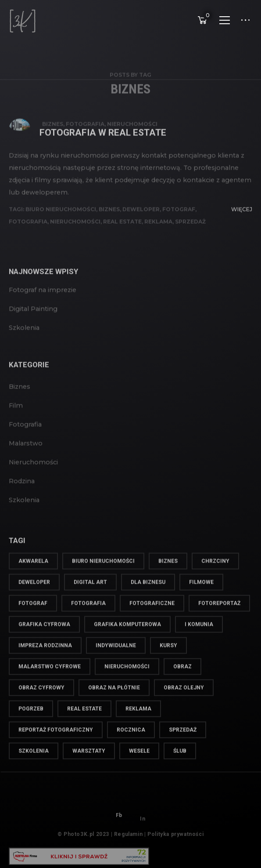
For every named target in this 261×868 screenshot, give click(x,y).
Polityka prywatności (175, 839)
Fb (119, 824)
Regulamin (128, 839)
